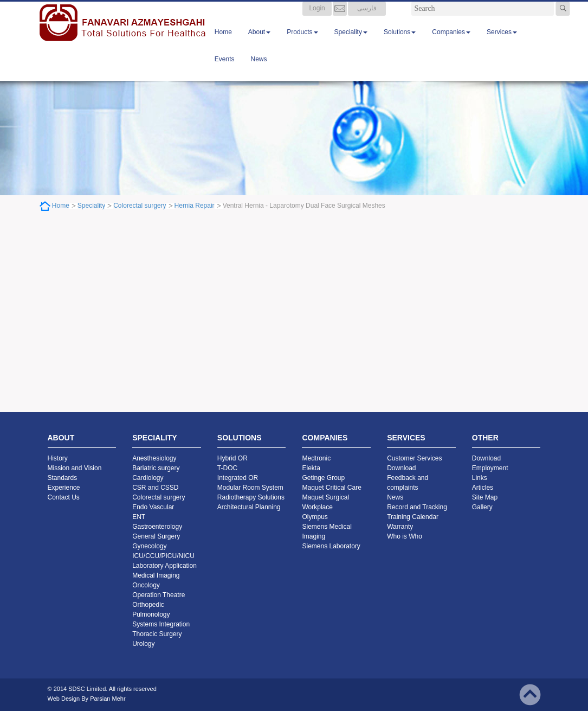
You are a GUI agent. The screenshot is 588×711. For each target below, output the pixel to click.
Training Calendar (413, 517)
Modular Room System (250, 488)
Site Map (485, 497)
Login (317, 19)
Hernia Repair (195, 206)
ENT (139, 517)
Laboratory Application (164, 566)
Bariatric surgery (156, 468)
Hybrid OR (232, 458)
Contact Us (64, 497)
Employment (490, 468)
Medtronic (316, 458)
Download (401, 468)
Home (223, 43)
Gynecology (149, 546)
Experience (64, 488)
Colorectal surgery (140, 206)
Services (502, 43)
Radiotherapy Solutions (251, 497)
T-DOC (227, 468)
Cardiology (148, 478)
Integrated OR (238, 478)
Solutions (400, 43)
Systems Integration (161, 624)
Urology (143, 644)
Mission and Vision (75, 468)
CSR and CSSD (155, 488)
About (259, 43)
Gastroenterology (157, 527)
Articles (483, 488)
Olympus (315, 517)
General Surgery (156, 536)
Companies (451, 43)
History (58, 458)
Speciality (351, 43)
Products (302, 43)
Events (225, 70)
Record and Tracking (417, 507)
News (259, 70)
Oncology (146, 585)
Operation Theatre (159, 595)
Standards (63, 478)
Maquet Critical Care (331, 488)
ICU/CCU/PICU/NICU (163, 556)
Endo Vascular (153, 507)
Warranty (400, 527)
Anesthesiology (154, 458)
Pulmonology (151, 614)
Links (480, 478)
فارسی (367, 19)
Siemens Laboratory (331, 546)
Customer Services (414, 458)
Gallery (482, 507)
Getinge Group (323, 478)
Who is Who (405, 536)
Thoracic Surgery (157, 634)
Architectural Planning (249, 507)
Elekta (311, 468)
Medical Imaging (156, 575)
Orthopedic (148, 605)
